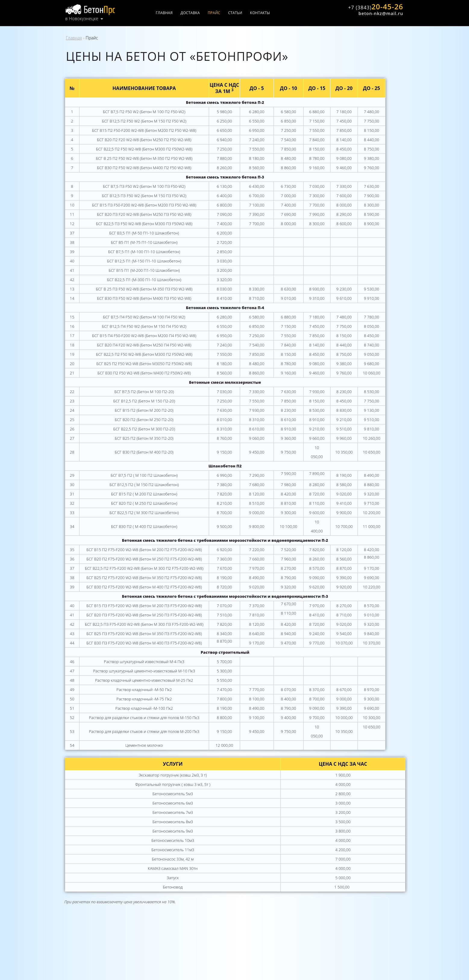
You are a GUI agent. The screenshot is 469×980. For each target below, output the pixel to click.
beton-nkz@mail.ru (380, 13)
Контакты (267, 13)
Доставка (197, 13)
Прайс (221, 13)
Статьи (242, 13)
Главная (171, 13)
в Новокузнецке (82, 18)
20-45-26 (374, 7)
